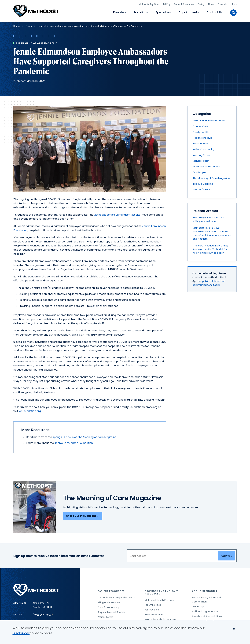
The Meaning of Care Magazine (211, 178)
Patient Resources (184, 4)
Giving (201, 4)
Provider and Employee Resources (162, 592)
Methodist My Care (149, 4)
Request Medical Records (112, 612)
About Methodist (205, 591)
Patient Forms (105, 617)
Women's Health (203, 189)
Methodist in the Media (206, 166)
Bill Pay (167, 4)
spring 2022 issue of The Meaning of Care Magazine (84, 437)
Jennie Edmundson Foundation (74, 443)
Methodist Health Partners (159, 600)
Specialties (163, 12)
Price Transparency (108, 607)
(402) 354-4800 (43, 614)
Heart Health (200, 143)
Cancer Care (200, 126)
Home (17, 26)
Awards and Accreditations (207, 616)
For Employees (153, 604)
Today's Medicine (203, 183)
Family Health (201, 132)
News (211, 4)
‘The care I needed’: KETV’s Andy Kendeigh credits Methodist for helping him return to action (211, 249)
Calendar (223, 4)
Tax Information (154, 614)
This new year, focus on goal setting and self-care (209, 219)
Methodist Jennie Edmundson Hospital (117, 214)
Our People (199, 172)
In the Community (203, 149)
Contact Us (215, 12)
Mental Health (201, 160)
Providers (120, 12)
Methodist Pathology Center (160, 619)
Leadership (198, 606)
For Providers (152, 609)
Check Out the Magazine (83, 516)
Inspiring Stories (202, 155)
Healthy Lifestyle (202, 137)
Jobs (234, 4)
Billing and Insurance (109, 602)
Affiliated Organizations (205, 611)
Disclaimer (21, 633)
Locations (141, 12)
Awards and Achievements (209, 120)
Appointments (189, 12)
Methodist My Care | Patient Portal (117, 597)
